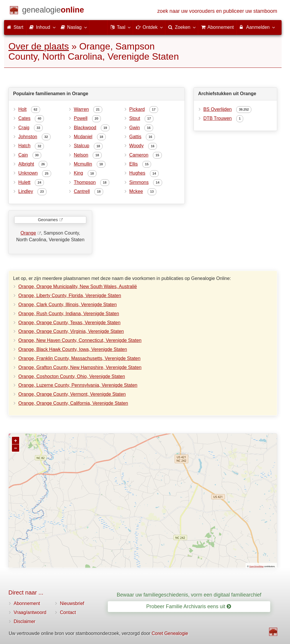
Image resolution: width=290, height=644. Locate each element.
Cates (24, 118)
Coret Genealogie (170, 633)
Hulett (24, 182)
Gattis (135, 137)
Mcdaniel (83, 137)
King (78, 173)
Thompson (85, 182)
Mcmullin (83, 164)
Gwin (135, 128)
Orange (28, 233)
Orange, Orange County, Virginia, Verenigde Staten (71, 331)
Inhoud (42, 27)
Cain (23, 155)
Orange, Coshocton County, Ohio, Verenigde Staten (72, 376)
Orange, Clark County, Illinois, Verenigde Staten (68, 305)
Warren (81, 109)
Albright (26, 164)
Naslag (74, 27)
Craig (24, 128)
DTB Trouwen (218, 118)
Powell (81, 118)
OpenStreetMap (256, 566)
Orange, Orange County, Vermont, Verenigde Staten (72, 394)
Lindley (26, 191)
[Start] (53, 11)
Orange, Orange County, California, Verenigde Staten (73, 403)
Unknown (28, 173)
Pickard (137, 109)
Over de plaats (39, 46)
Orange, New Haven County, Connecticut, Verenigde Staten (80, 340)
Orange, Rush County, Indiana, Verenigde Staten (69, 314)
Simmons (139, 182)
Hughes (137, 173)
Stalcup (82, 146)
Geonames (48, 220)
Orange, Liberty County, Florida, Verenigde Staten (70, 296)
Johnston (28, 137)
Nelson (81, 155)
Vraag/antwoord (30, 612)
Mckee (136, 191)
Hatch (24, 146)
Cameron (139, 155)
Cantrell (82, 191)
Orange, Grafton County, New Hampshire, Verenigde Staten (80, 367)
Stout (135, 118)
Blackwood (85, 128)
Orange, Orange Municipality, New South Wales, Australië (78, 286)
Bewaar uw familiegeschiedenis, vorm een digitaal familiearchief (189, 595)
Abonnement (27, 603)
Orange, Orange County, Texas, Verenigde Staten (69, 323)
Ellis (134, 164)
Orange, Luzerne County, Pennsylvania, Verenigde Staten (78, 385)
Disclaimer (25, 621)
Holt (22, 109)
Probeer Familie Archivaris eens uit (189, 606)
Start (15, 27)
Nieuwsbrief (72, 603)
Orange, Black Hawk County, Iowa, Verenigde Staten (73, 349)
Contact (68, 612)
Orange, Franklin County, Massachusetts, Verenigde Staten (79, 358)
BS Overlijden (218, 109)
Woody (137, 146)
